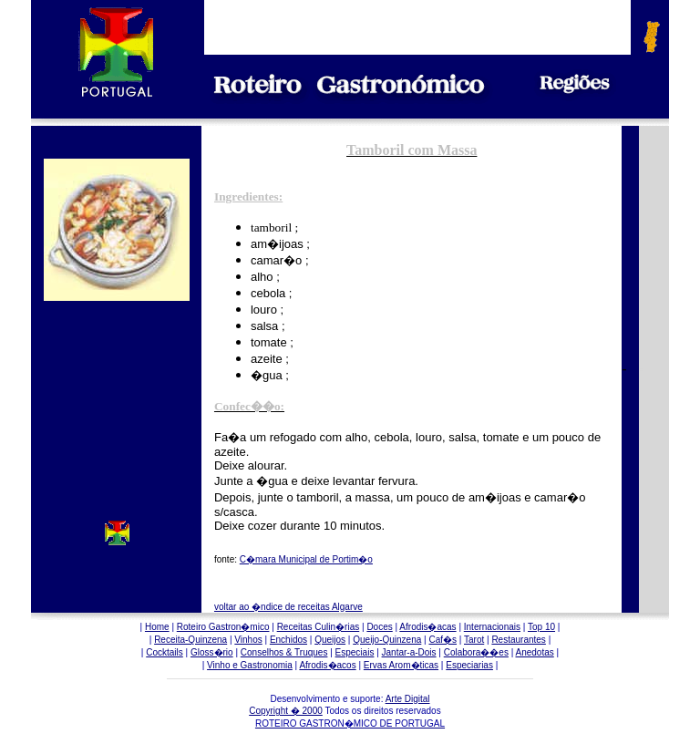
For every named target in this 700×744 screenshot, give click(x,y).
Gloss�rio (212, 652)
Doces (379, 627)
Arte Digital (408, 699)
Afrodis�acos (327, 665)
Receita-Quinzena (190, 640)
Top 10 (541, 627)
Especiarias (469, 665)
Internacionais (492, 627)
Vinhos (248, 640)
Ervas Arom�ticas (401, 665)
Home (157, 627)
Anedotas (535, 652)
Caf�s (443, 640)
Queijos (330, 640)
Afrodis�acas (427, 627)
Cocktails (165, 652)
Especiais (355, 652)
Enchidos (288, 640)
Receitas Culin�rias (319, 627)
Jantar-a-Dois (409, 652)
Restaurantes (518, 640)
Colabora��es (476, 652)
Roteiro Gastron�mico (223, 627)
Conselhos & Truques (284, 652)
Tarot (474, 640)
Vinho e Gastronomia (250, 665)
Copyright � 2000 (286, 711)
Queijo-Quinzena (387, 640)
